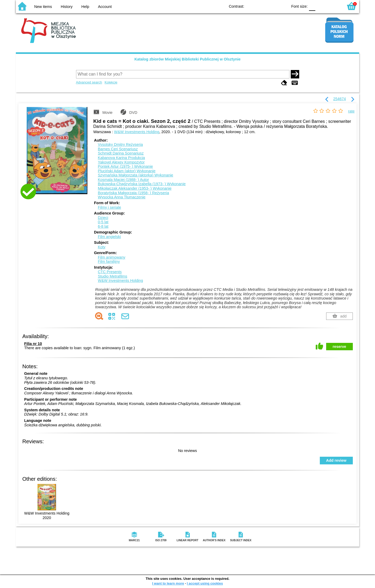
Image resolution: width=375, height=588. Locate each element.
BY (282, 6)
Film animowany (111, 257)
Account (105, 7)
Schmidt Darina (121, 153)
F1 (321, 6)
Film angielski (109, 237)
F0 (312, 6)
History (67, 7)
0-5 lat (103, 222)
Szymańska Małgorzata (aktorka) (135, 175)
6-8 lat (103, 226)
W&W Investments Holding (137, 132)
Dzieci (103, 218)
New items (43, 7)
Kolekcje (111, 82)
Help (85, 7)
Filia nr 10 (33, 344)
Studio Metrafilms (112, 276)
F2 (333, 6)
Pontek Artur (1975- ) (125, 166)
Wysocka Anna (121, 197)
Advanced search (89, 82)
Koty (102, 247)
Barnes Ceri (118, 149)
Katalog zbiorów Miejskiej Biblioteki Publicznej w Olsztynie (187, 59)
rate (351, 111)
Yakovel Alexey (121, 162)
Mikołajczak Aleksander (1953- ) (135, 188)
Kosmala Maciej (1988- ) (123, 180)
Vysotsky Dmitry (120, 144)
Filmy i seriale (109, 207)
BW (261, 6)
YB (272, 6)
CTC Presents (110, 272)
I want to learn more (168, 583)
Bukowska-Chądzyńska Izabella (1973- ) (142, 184)
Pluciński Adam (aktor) (126, 171)
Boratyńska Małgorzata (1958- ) (133, 193)
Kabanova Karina (121, 158)
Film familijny (109, 262)
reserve (339, 347)
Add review (336, 460)
